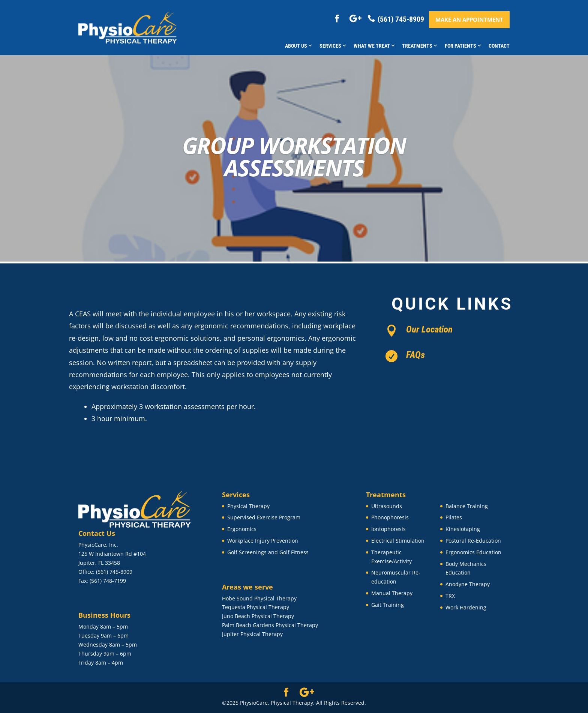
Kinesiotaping (463, 529)
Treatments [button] (420, 46)
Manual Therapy (392, 593)
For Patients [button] (463, 46)
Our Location (429, 329)
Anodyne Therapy (468, 584)
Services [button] (333, 46)
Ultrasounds (387, 506)
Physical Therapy (248, 506)
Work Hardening (466, 607)
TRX (450, 596)
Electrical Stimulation (398, 541)
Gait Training (388, 605)
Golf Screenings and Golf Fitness (268, 552)
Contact (499, 46)
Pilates (454, 517)
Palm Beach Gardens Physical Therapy (270, 625)
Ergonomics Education (473, 552)
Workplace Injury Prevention (263, 541)
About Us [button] (298, 46)
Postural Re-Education (473, 541)
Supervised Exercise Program (264, 517)
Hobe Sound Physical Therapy (259, 598)
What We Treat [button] (374, 46)
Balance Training (467, 506)
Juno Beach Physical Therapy (258, 616)
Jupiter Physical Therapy (252, 634)
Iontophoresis (388, 529)
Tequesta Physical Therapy (256, 607)
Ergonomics (242, 529)
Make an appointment (469, 20)
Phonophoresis (390, 517)
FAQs (415, 355)
